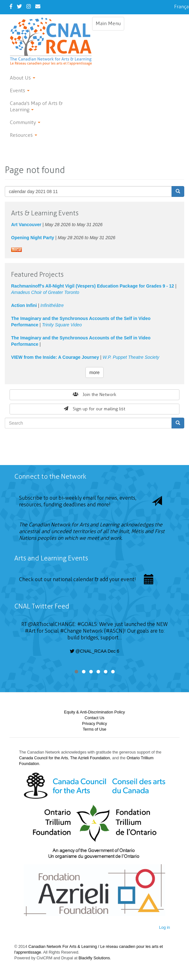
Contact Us (94, 718)
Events (20, 90)
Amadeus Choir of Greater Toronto (45, 292)
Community (25, 122)
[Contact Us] (38, 7)
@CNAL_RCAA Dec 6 (95, 651)
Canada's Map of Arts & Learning (36, 106)
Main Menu (110, 25)
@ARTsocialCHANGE (51, 624)
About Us (23, 78)
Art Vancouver (26, 225)
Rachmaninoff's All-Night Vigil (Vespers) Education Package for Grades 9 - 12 (93, 286)
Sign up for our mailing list (94, 409)
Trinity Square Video (62, 325)
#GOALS (87, 624)
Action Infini (24, 305)
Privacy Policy (94, 724)
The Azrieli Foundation (90, 758)
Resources (24, 135)
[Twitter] (19, 7)
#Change (71, 631)
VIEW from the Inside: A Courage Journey (55, 357)
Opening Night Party (33, 238)
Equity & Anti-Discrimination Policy (95, 712)
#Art (30, 631)
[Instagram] (29, 7)
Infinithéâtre (52, 305)
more (95, 372)
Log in (165, 928)
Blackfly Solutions (94, 958)
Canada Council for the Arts (44, 758)
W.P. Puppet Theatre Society (131, 357)
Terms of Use (94, 729)
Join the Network (95, 395)
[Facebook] (11, 7)
